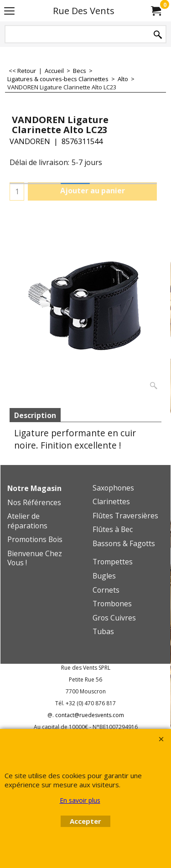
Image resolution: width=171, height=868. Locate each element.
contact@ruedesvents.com (90, 715)
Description (35, 415)
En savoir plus (80, 800)
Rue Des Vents (84, 11)
